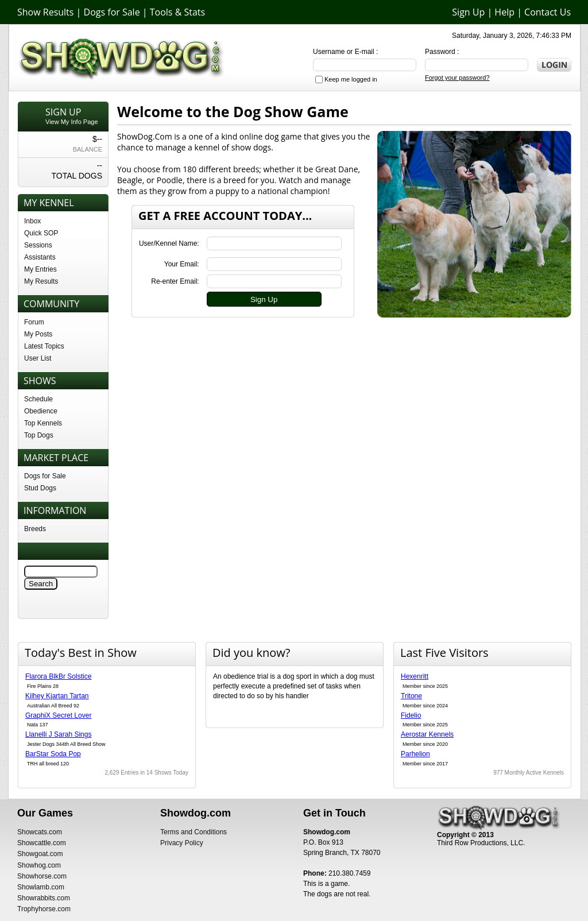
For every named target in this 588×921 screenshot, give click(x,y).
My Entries (40, 269)
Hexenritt (415, 676)
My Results (41, 281)
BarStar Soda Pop (53, 754)
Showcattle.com (42, 843)
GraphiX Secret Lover (58, 715)
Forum (34, 322)
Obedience (41, 411)
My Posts (38, 334)
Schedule (38, 399)
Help (504, 12)
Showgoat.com (40, 854)
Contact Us (548, 12)
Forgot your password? (457, 78)
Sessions (38, 245)
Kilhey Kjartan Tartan (57, 696)
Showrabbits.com (44, 898)
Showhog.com (39, 865)
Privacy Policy (182, 843)
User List (38, 358)
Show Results (45, 12)
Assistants (40, 257)
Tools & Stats (177, 12)
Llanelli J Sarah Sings (58, 734)
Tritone (411, 696)
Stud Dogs (40, 488)
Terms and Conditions (194, 832)
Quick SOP (41, 233)
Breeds (35, 529)
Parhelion (415, 754)
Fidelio (411, 715)
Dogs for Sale (112, 12)
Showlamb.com (41, 887)
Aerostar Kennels (427, 734)
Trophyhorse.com (44, 909)
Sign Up (468, 12)
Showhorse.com (42, 876)
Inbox (32, 221)
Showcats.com (40, 832)
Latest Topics (44, 346)
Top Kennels (43, 423)
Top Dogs (39, 435)
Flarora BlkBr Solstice (58, 676)
